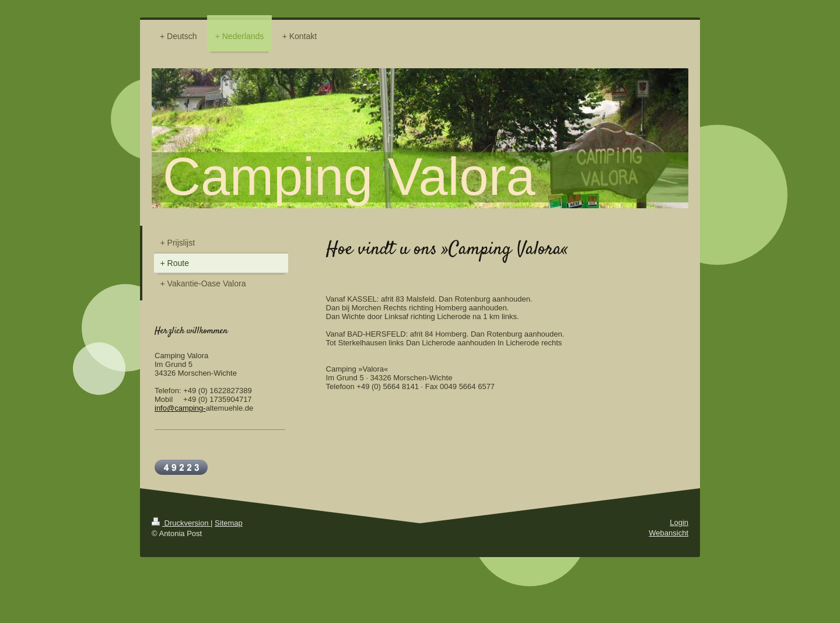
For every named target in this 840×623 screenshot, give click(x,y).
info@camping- (180, 408)
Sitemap (229, 523)
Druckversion (181, 523)
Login (679, 522)
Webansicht (668, 533)
